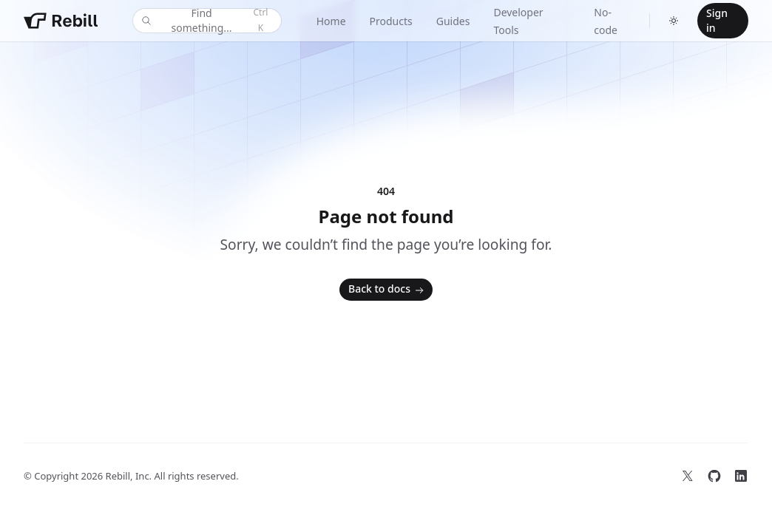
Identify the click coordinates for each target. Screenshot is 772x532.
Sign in (717, 20)
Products (391, 21)
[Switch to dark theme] (674, 21)
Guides (453, 21)
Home (331, 21)
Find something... (206, 21)
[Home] (61, 21)
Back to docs (387, 290)
